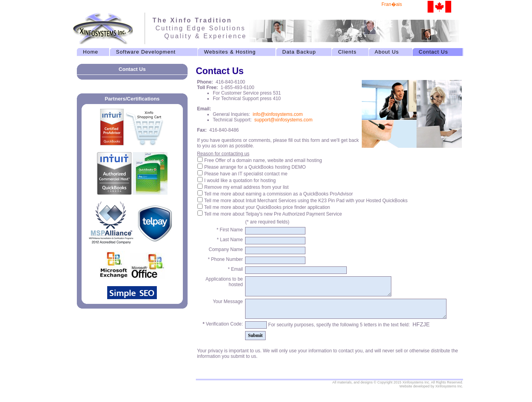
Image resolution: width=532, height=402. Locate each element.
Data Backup (299, 52)
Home (90, 52)
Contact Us (433, 52)
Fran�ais (392, 4)
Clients (347, 52)
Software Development (146, 52)
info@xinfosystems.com (278, 114)
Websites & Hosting (230, 52)
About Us (387, 52)
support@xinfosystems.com (283, 120)
